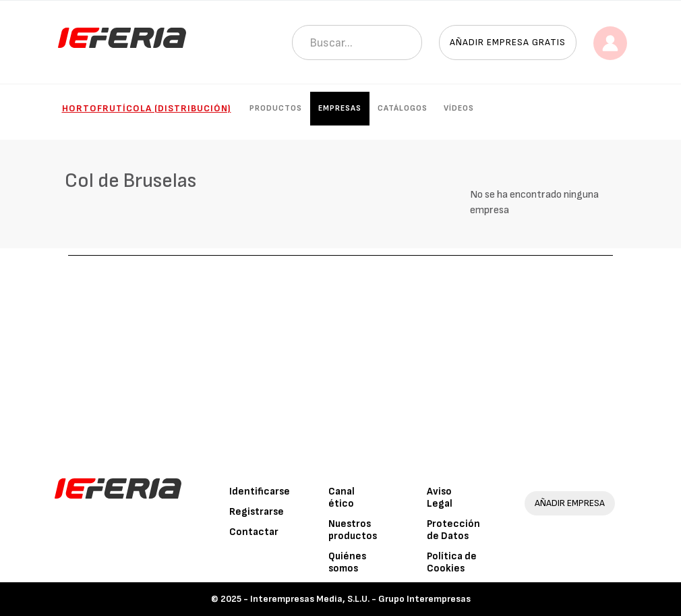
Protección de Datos (453, 530)
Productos (276, 108)
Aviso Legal (440, 498)
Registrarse (257, 512)
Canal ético (342, 498)
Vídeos (459, 108)
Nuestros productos (353, 530)
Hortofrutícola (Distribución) (147, 108)
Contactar (254, 532)
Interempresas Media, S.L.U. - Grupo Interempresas (360, 599)
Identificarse (260, 492)
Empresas (340, 108)
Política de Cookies (452, 562)
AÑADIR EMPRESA (570, 503)
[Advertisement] (340, 357)
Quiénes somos (347, 562)
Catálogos (403, 108)
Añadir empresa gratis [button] (508, 42)
